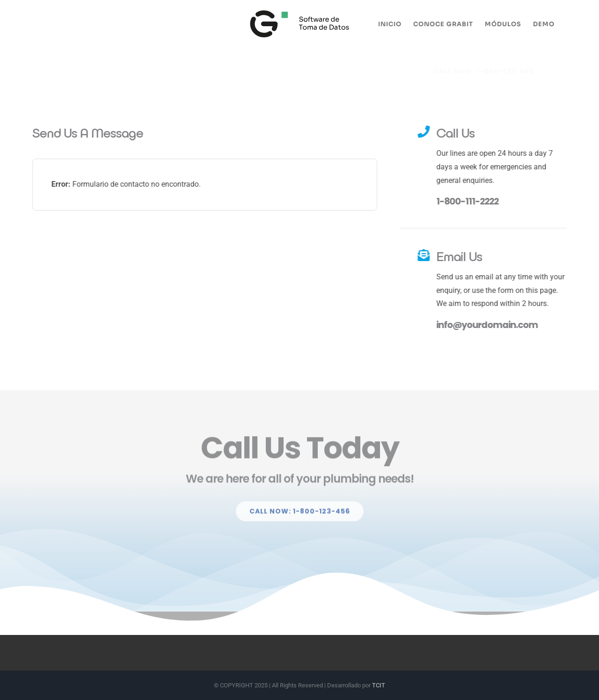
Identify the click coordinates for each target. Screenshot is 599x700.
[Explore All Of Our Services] (484, 64)
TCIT (379, 685)
